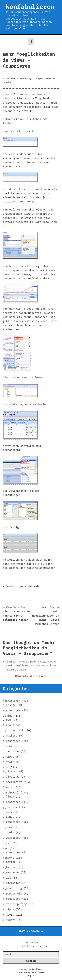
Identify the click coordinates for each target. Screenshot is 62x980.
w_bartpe (9, 862)
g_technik (10, 807)
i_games (8, 817)
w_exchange (11, 872)
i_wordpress (12, 838)
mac (5, 848)
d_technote (11, 751)
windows (8, 858)
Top (31, 975)
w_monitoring (12, 888)
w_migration (12, 883)
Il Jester (40, 972)
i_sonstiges (12, 822)
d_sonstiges (12, 741)
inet (6, 812)
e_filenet (10, 771)
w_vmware (9, 920)
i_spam (8, 827)
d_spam (8, 746)
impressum (31, 942)
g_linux (8, 797)
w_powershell (12, 894)
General (8, 787)
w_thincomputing (15, 904)
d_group (8, 725)
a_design (9, 705)
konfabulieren (30, 6)
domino (8, 716)
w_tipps (8, 909)
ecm (21, 586)
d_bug (7, 720)
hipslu (7, 82)
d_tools (8, 762)
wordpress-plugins (34, 946)
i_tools (8, 832)
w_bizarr (9, 867)
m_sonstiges (12, 852)
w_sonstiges (12, 899)
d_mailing (10, 736)
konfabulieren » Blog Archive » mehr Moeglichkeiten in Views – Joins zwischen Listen (31, 665)
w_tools (8, 915)
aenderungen (12, 701)
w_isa (7, 878)
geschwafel (11, 793)
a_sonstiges (12, 710)
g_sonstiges (12, 802)
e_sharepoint (33, 586)
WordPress (37, 969)
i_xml (7, 843)
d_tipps (8, 757)
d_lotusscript (13, 730)
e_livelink (11, 777)
